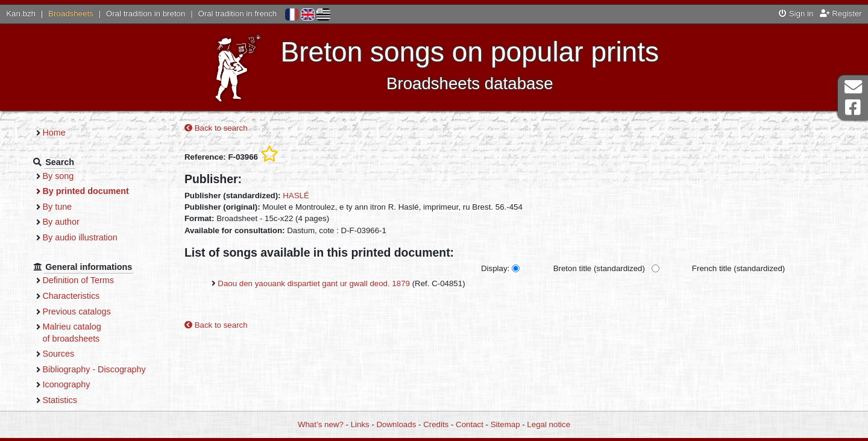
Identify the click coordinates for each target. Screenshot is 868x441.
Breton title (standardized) (617, 270)
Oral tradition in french (237, 14)
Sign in (796, 14)
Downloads (397, 424)
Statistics (81, 400)
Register (841, 14)
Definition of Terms (99, 280)
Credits (436, 424)
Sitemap (505, 424)
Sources (80, 354)
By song (80, 176)
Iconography (88, 384)
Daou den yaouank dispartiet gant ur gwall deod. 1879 (332, 285)
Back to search (234, 129)
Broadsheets (71, 14)
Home (75, 133)
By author (82, 222)
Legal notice (549, 424)
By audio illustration (101, 237)
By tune (79, 207)
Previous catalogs (98, 311)
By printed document (107, 191)
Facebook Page (853, 108)
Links (360, 424)
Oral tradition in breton (146, 14)
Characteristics (93, 296)
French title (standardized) (756, 270)
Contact (470, 424)
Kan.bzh (21, 14)
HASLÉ (314, 196)
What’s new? (321, 424)
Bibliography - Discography (115, 369)
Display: (513, 270)
